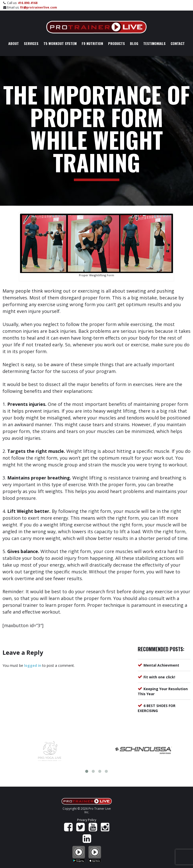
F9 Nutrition (92, 43)
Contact (178, 43)
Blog (134, 43)
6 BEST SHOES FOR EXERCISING (157, 708)
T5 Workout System (60, 43)
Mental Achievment (161, 665)
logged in (33, 665)
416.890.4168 (28, 3)
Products (116, 43)
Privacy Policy (87, 820)
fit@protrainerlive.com (39, 7)
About (14, 43)
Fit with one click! (159, 677)
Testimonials (154, 43)
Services (31, 43)
